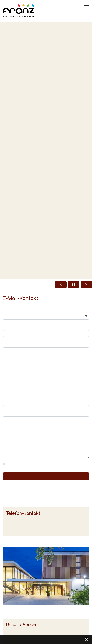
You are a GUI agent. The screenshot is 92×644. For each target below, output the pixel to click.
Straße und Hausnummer (46, 395)
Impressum (54, 640)
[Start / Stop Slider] (74, 285)
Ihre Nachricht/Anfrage (46, 447)
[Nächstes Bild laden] (86, 285)
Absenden (46, 476)
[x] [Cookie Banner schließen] (86, 639)
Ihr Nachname (46, 344)
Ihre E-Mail (46, 361)
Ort (46, 430)
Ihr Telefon (46, 378)
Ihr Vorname (46, 326)
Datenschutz (52, 640)
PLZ (46, 412)
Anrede (46, 309)
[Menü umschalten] (87, 6)
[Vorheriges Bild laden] (61, 285)
